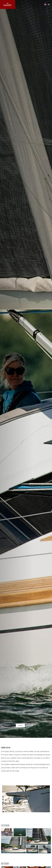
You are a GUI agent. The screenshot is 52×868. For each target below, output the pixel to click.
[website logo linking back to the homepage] (8, 4)
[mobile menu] (49, 5)
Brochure (31, 725)
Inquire (20, 725)
